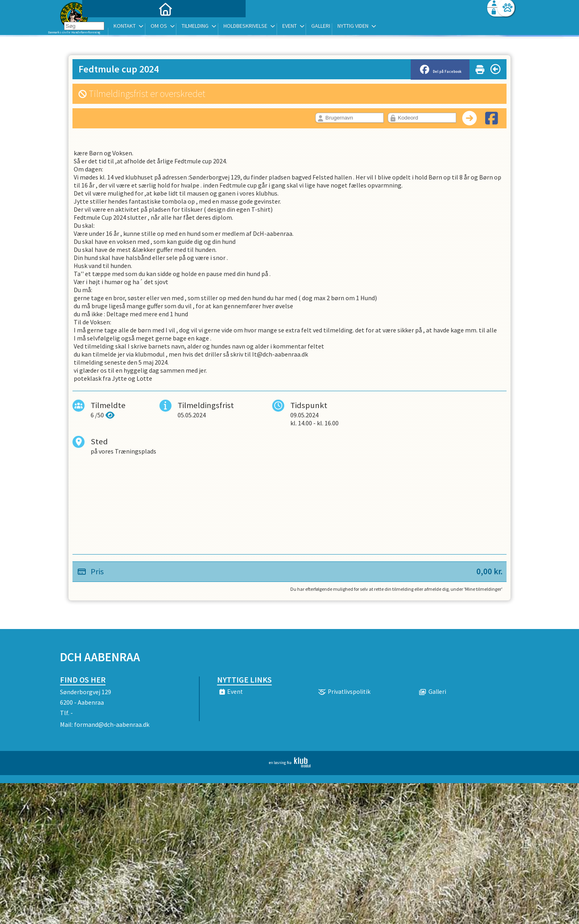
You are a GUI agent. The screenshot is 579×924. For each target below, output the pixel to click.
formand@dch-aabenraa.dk (112, 724)
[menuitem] (110, 27)
